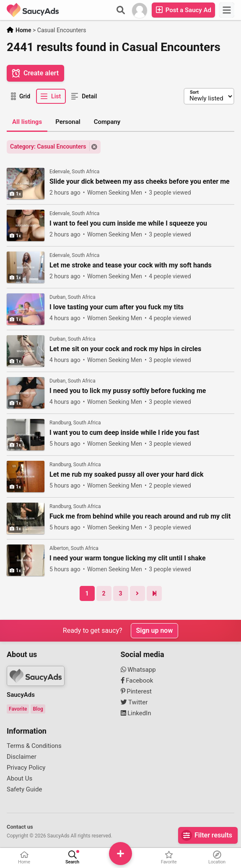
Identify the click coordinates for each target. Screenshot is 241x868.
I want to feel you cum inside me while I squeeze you (128, 223)
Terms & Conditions (34, 746)
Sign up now (155, 630)
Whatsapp (138, 670)
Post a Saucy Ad (183, 10)
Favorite (18, 709)
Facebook (137, 681)
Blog (38, 709)
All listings (27, 122)
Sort (194, 92)
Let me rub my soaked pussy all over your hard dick (127, 475)
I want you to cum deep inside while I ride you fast (124, 433)
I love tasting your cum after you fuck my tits (117, 307)
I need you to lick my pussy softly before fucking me (128, 391)
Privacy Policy (26, 768)
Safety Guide (24, 789)
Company (107, 122)
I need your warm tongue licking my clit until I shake (128, 558)
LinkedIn (136, 713)
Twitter (134, 702)
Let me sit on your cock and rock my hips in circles (125, 349)
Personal (68, 122)
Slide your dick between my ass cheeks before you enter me (140, 182)
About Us (19, 778)
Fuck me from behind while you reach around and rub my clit (140, 516)
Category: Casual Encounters (48, 146)
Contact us (20, 827)
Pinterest (136, 691)
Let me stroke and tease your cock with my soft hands (131, 265)
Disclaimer (22, 757)
